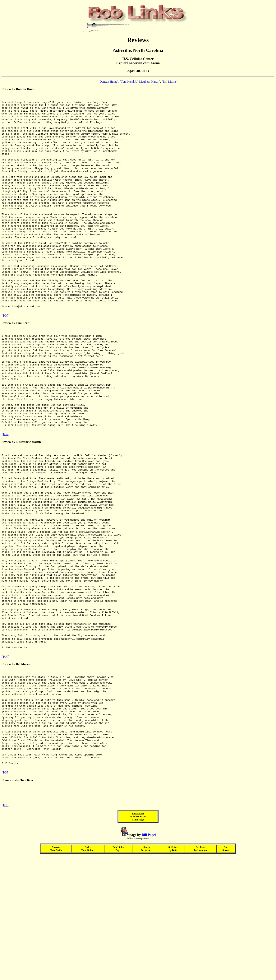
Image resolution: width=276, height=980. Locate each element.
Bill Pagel (149, 958)
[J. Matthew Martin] (148, 82)
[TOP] (5, 359)
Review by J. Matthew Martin (21, 505)
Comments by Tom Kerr (18, 900)
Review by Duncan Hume (18, 89)
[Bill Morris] (170, 82)
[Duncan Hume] (108, 82)
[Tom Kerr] (127, 82)
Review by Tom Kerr (15, 366)
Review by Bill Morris (16, 765)
